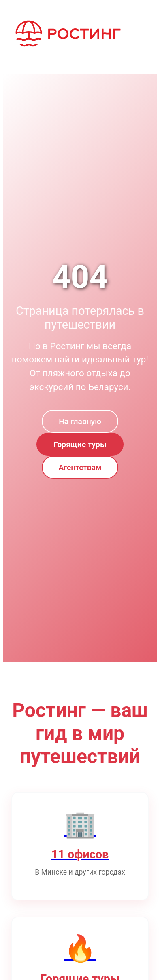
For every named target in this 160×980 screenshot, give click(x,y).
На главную (80, 421)
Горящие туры (80, 444)
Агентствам (80, 467)
